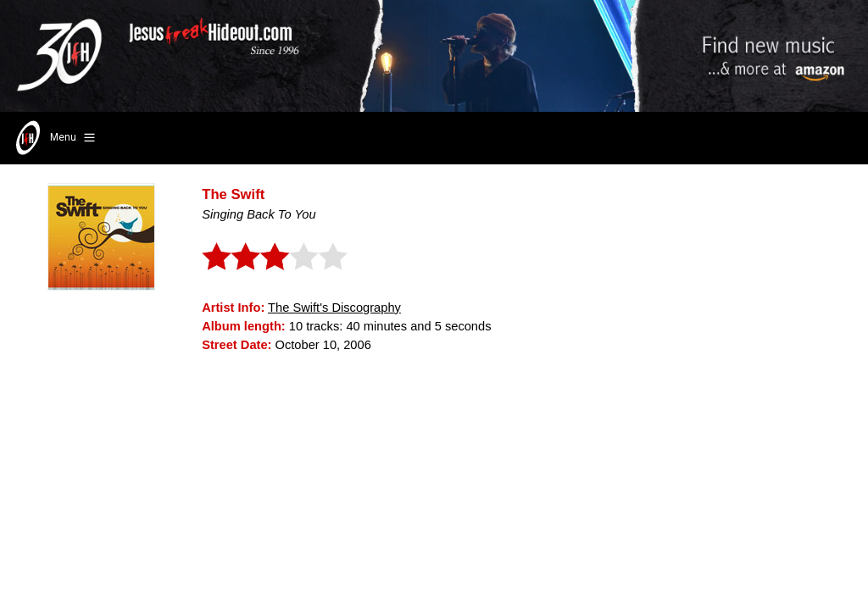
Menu (54, 138)
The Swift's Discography (334, 308)
